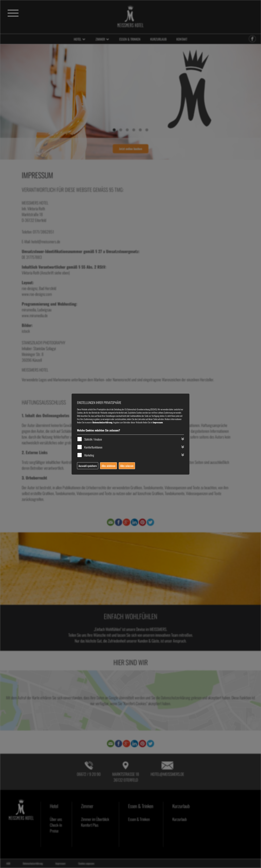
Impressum (158, 422)
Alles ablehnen (108, 466)
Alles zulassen (127, 466)
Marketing (89, 455)
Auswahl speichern (88, 466)
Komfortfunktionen (93, 447)
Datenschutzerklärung (102, 422)
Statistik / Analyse (93, 439)
